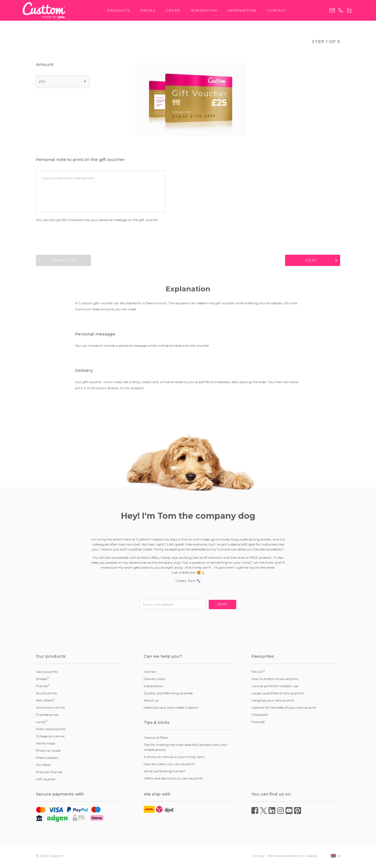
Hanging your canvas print (273, 701)
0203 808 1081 (341, 10)
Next (311, 261)
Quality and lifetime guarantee (168, 694)
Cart (349, 10)
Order (173, 10)
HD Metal (43, 766)
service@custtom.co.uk (332, 10)
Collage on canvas (50, 737)
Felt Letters (45, 701)
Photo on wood (48, 751)
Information (242, 10)
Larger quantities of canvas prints (278, 694)
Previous (64, 261)
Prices (148, 10)
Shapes (42, 679)
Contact (276, 10)
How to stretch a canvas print (275, 680)
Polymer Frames (49, 773)
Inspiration (204, 10)
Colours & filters (156, 739)
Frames (43, 687)
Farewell (258, 723)
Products (119, 10)
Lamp (42, 722)
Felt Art (258, 672)
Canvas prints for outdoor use (275, 687)
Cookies (311, 857)
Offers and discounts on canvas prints (173, 779)
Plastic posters (47, 758)
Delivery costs (154, 680)
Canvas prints (47, 672)
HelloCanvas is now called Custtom (171, 708)
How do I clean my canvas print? (170, 765)
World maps (45, 744)
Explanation (153, 687)
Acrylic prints (46, 694)
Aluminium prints (50, 708)
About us (151, 701)
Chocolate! (260, 715)
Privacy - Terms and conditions (277, 857)
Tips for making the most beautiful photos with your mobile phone (186, 748)
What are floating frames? (165, 772)
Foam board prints (51, 730)
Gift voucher (46, 780)
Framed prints (47, 715)
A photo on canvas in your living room (174, 758)
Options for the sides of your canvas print (284, 708)
